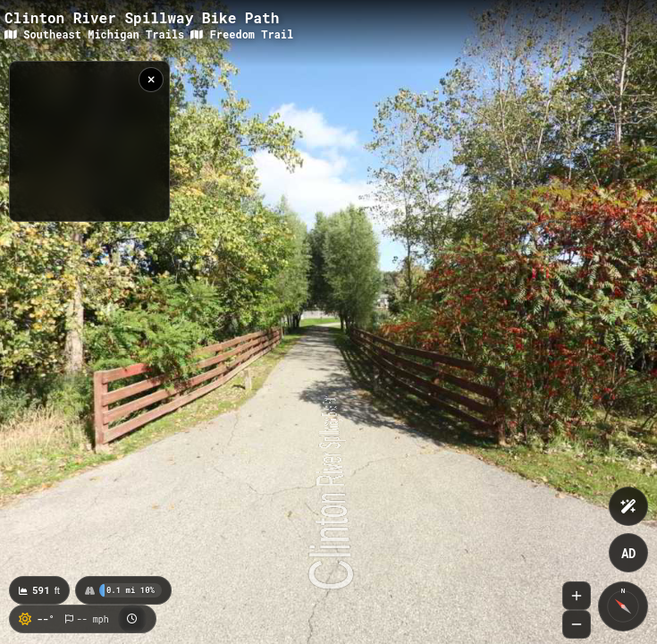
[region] (89, 141)
